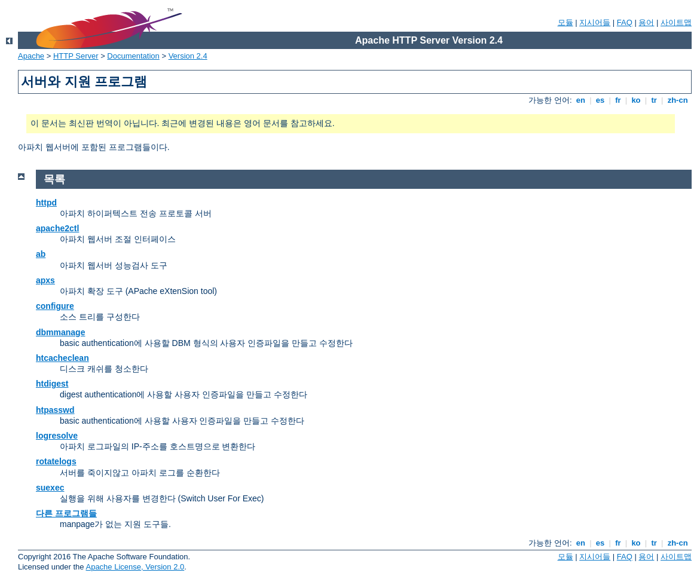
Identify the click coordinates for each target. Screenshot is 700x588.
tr (654, 100)
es (600, 100)
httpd (46, 203)
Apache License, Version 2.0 (135, 567)
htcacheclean (62, 358)
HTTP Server (76, 56)
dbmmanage (60, 332)
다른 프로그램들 (66, 513)
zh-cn (678, 100)
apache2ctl (57, 228)
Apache (31, 56)
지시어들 (595, 22)
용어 (646, 22)
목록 (54, 179)
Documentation (133, 56)
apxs (45, 280)
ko (636, 100)
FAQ (625, 22)
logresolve (57, 436)
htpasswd (55, 410)
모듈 (565, 22)
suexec (50, 488)
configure (55, 306)
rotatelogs (56, 461)
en (580, 100)
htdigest (52, 384)
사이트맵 (676, 22)
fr (618, 100)
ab (41, 254)
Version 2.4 (188, 56)
